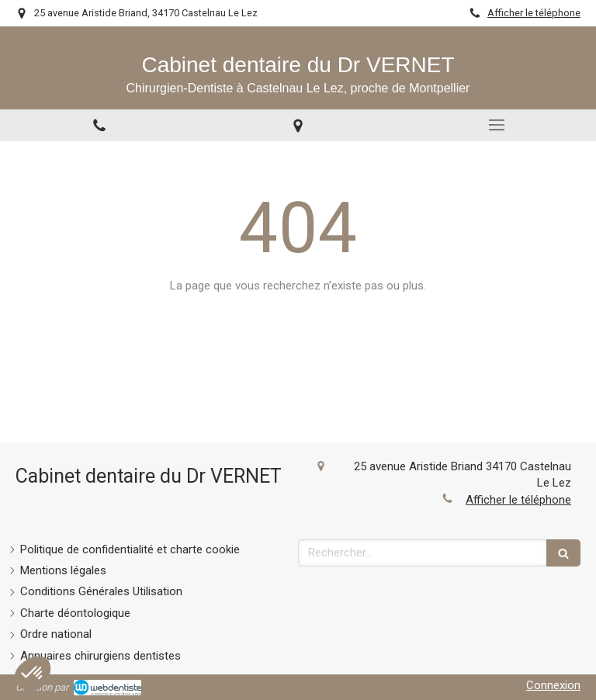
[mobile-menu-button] (497, 125)
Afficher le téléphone (534, 13)
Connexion (553, 685)
